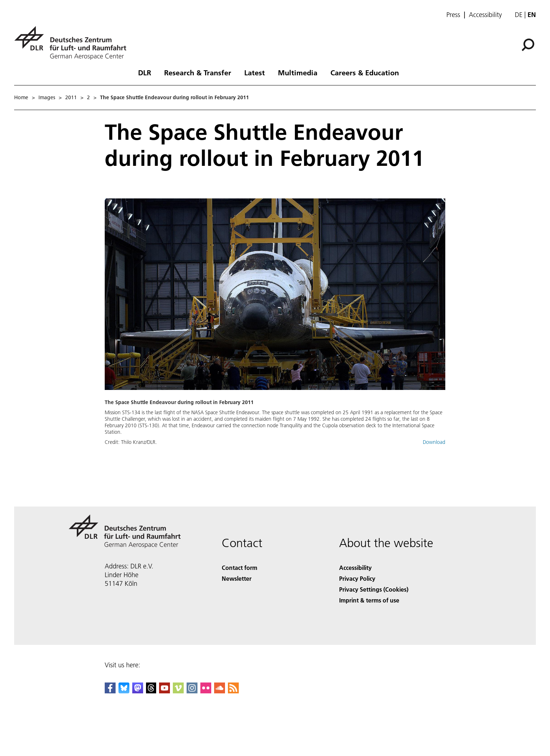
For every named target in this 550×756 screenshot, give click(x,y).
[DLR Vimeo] (178, 691)
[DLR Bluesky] (124, 691)
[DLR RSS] (233, 691)
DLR (145, 72)
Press (453, 15)
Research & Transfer (198, 72)
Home (21, 97)
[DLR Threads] (151, 691)
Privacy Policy (357, 578)
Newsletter (237, 578)
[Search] (528, 45)
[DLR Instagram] (192, 691)
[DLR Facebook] (110, 691)
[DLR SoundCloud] (220, 691)
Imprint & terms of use (369, 600)
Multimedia (298, 72)
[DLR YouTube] (164, 691)
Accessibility (485, 15)
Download (434, 442)
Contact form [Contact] (239, 568)
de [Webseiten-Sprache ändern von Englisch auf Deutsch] (519, 15)
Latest (255, 72)
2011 (71, 97)
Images (47, 97)
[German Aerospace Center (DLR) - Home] (73, 43)
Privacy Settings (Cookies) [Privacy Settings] (374, 589)
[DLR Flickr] (206, 691)
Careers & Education (365, 72)
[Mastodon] (138, 691)
